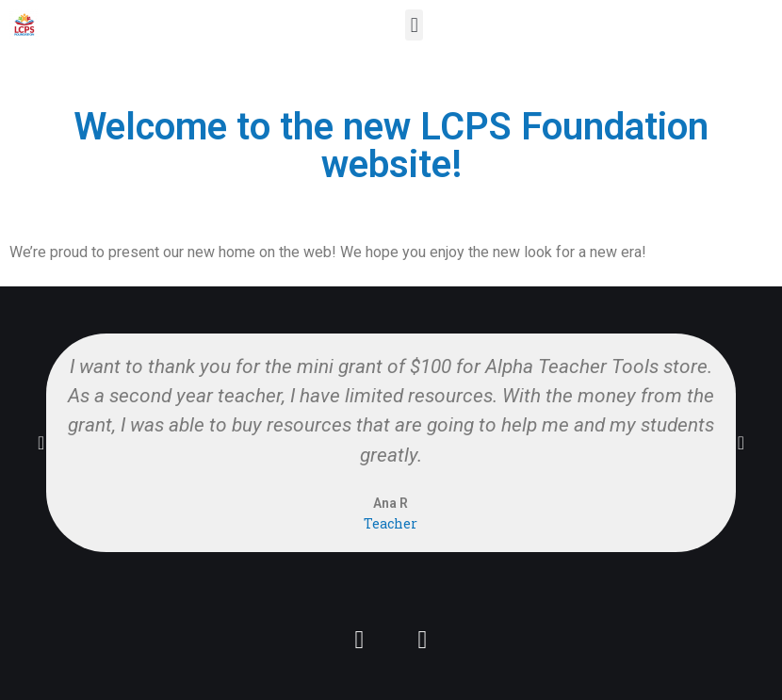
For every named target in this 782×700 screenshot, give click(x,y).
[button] (414, 25)
